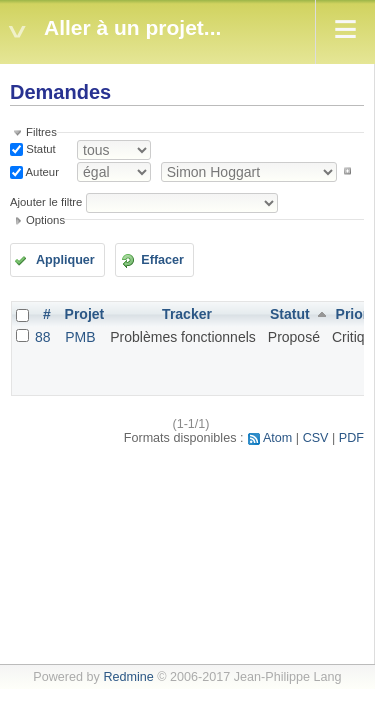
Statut (39, 149)
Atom (277, 438)
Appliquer (65, 260)
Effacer (162, 260)
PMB (80, 337)
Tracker (187, 314)
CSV (316, 438)
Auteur (41, 171)
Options (45, 220)
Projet (85, 314)
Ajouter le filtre (46, 202)
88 (43, 337)
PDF (351, 438)
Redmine (128, 677)
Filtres (41, 132)
